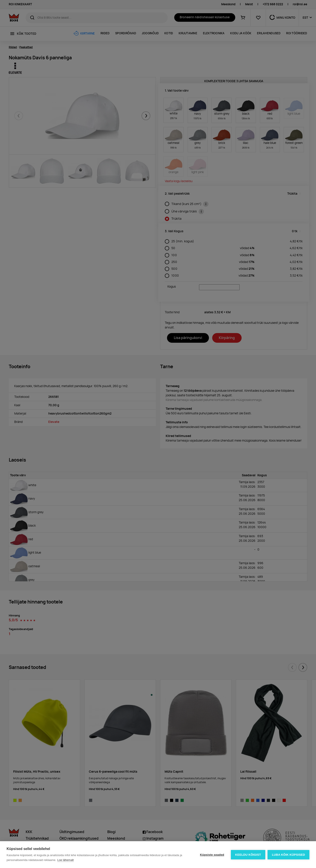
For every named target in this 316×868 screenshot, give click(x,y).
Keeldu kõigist (248, 855)
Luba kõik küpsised (288, 855)
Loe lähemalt (65, 860)
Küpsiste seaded (212, 855)
